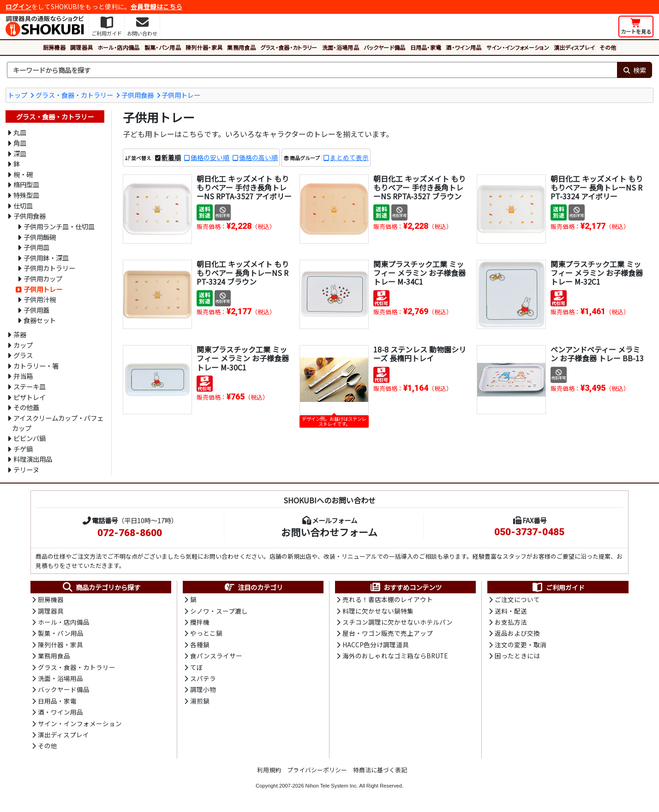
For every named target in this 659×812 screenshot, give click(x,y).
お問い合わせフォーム (329, 532)
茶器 (20, 334)
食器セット (40, 320)
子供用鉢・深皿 (46, 258)
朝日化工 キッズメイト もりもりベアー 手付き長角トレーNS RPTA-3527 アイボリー (244, 187)
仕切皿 (23, 206)
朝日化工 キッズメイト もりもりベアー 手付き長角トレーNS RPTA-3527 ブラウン (419, 187)
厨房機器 (54, 47)
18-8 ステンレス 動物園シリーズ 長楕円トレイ (420, 354)
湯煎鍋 (200, 701)
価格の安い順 (210, 157)
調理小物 (203, 689)
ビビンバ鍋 (30, 438)
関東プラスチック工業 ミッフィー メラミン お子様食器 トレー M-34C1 (419, 273)
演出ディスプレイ (575, 47)
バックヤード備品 (385, 47)
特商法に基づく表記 (380, 770)
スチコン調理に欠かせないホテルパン (398, 622)
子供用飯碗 (40, 237)
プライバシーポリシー (317, 770)
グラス (23, 355)
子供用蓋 (36, 310)
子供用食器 (138, 95)
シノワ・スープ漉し (219, 611)
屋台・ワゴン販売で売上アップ (388, 633)
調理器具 (81, 47)
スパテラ (203, 678)
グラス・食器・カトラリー (289, 47)
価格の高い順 (258, 157)
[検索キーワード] (312, 70)
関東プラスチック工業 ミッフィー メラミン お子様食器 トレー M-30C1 (243, 358)
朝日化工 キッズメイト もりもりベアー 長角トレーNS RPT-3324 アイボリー (597, 187)
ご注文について (517, 599)
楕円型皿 (26, 184)
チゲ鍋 (23, 449)
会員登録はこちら (156, 6)
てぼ (197, 667)
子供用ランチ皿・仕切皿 (59, 226)
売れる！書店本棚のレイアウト (388, 599)
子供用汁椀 (40, 299)
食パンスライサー (216, 656)
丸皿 (20, 132)
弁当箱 (23, 376)
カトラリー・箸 (36, 366)
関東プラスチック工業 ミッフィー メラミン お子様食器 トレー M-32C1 (597, 273)
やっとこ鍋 (206, 633)
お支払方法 (511, 622)
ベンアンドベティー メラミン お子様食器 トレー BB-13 (597, 354)
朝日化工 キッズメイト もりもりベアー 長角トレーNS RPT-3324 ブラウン (243, 273)
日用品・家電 (426, 47)
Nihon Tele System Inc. (332, 786)
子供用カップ (43, 278)
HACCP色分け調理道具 (376, 645)
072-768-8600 (130, 533)
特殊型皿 (26, 195)
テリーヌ (26, 469)
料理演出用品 (33, 459)
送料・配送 (511, 611)
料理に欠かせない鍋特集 (378, 611)
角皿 (20, 143)
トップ (18, 95)
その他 (608, 47)
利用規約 (269, 770)
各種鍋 (200, 645)
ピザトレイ (30, 397)
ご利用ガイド (558, 587)
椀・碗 (23, 174)
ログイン (18, 6)
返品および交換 (517, 633)
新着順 (171, 157)
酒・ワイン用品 (464, 47)
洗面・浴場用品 (341, 47)
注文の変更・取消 (521, 645)
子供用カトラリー (49, 268)
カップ (23, 345)
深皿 (20, 153)
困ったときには (517, 656)
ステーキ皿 (30, 386)
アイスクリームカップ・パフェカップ (57, 423)
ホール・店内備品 (119, 47)
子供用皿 (36, 247)
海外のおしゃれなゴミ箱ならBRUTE (395, 656)
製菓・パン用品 (163, 47)
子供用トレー (181, 95)
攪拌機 (200, 622)
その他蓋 (26, 407)
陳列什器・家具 (204, 47)
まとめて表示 (349, 157)
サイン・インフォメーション (518, 47)
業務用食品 (241, 47)
